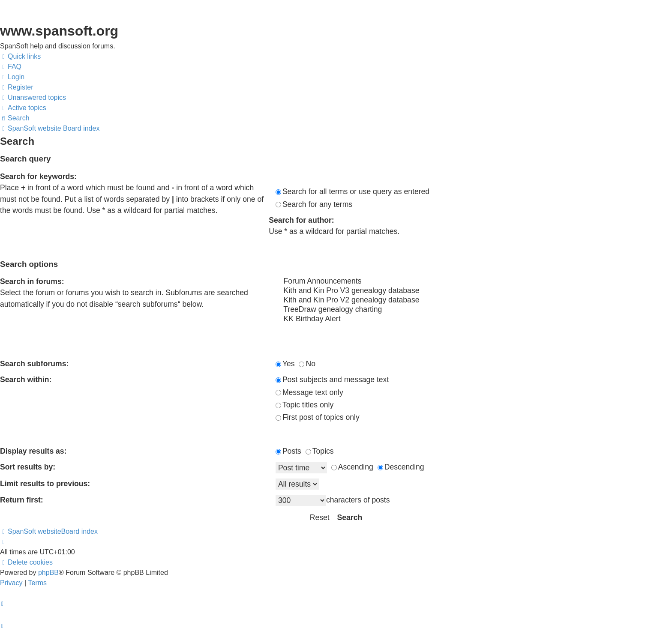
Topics (320, 451)
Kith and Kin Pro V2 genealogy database (474, 300)
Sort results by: (28, 467)
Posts (288, 451)
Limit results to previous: (45, 484)
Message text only (309, 392)
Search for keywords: (38, 176)
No (307, 364)
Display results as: (33, 451)
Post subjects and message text (332, 380)
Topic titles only (304, 405)
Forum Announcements (474, 281)
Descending (401, 467)
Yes (285, 364)
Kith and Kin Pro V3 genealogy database (474, 291)
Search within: (26, 380)
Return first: (22, 500)
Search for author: (301, 220)
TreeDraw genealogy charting (474, 310)
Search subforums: (34, 364)
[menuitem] (11, 67)
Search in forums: (32, 281)
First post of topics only (318, 417)
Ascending (352, 467)
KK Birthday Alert (474, 319)
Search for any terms (314, 204)
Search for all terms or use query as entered (352, 191)
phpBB (48, 573)
